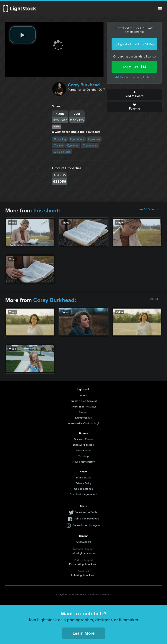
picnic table (62, 152)
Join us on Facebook (87, 518)
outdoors (77, 139)
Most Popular (84, 450)
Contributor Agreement (83, 494)
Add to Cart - (134, 67)
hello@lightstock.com (84, 575)
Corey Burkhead (84, 85)
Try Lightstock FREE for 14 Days (134, 44)
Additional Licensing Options (134, 77)
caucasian (90, 145)
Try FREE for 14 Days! (83, 407)
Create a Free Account (84, 401)
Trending (83, 456)
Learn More (84, 633)
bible (58, 145)
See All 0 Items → (150, 209)
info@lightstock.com (84, 553)
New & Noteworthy (84, 462)
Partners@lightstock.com (84, 564)
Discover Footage (83, 445)
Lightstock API (84, 418)
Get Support (83, 542)
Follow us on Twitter (87, 512)
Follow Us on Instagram (87, 525)
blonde (73, 145)
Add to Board (134, 94)
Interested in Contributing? (83, 423)
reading (60, 139)
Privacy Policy (84, 483)
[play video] (23, 35)
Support (84, 412)
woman (94, 139)
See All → (155, 299)
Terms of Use (83, 477)
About (84, 395)
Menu (160, 9)
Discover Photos (84, 439)
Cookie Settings (83, 489)
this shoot (46, 210)
